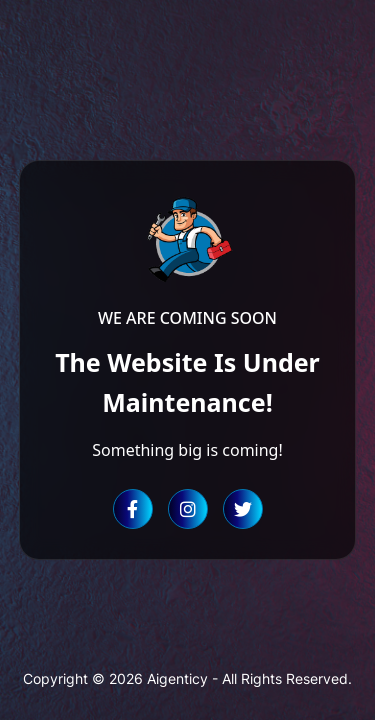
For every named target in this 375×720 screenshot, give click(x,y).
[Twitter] (243, 509)
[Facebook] (133, 509)
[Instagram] (188, 509)
